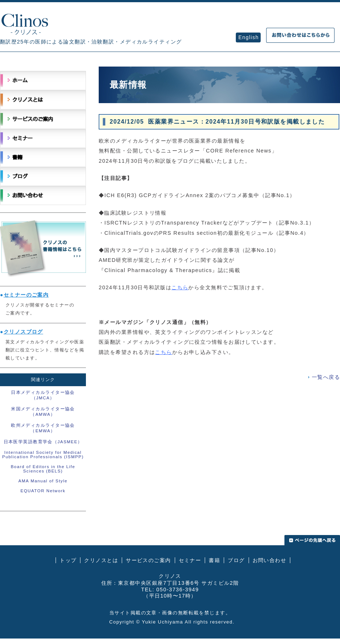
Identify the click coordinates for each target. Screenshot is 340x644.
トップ (68, 560)
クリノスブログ (23, 332)
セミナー (190, 560)
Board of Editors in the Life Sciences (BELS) (43, 469)
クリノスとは (101, 560)
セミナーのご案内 (26, 295)
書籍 (214, 560)
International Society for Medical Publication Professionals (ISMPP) (43, 455)
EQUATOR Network (43, 491)
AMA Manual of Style (43, 481)
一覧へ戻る (326, 377)
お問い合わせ (270, 560)
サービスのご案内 (148, 560)
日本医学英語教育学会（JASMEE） (43, 442)
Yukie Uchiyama (163, 622)
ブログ (236, 560)
